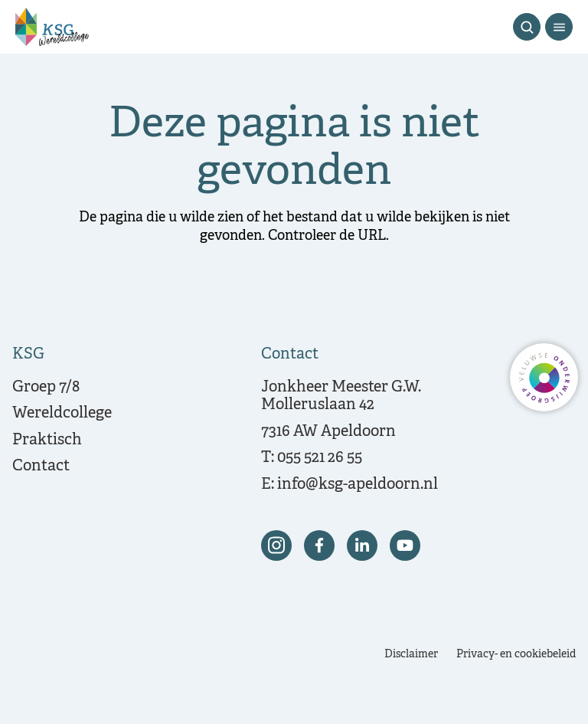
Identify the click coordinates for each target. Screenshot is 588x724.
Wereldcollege (62, 413)
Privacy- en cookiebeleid (516, 655)
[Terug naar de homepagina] (52, 27)
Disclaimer (411, 655)
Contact (41, 466)
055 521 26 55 (320, 458)
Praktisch (47, 440)
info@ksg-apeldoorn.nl (358, 485)
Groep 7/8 (46, 387)
